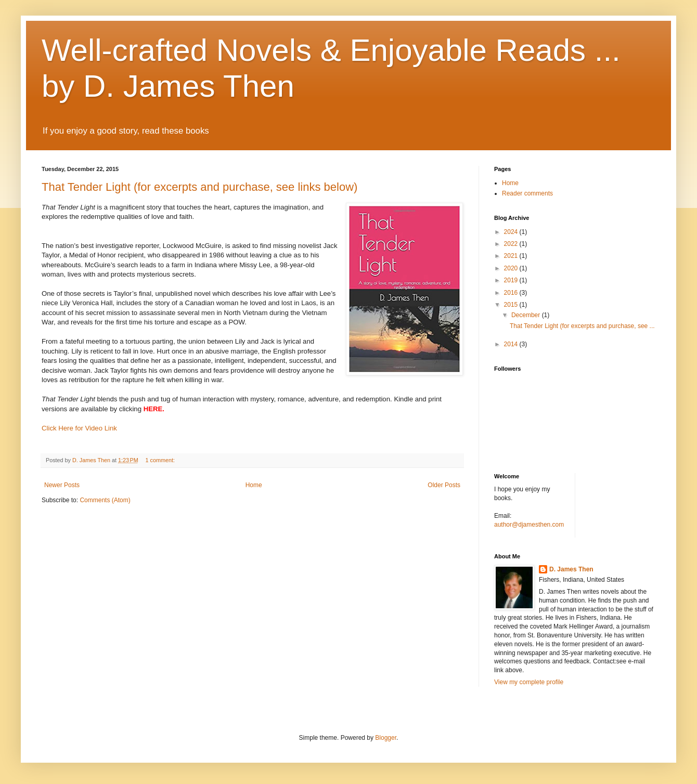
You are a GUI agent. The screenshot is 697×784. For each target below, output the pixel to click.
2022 (512, 244)
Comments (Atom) (105, 500)
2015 (512, 305)
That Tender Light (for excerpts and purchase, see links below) (199, 187)
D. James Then (571, 569)
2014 (512, 344)
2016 (512, 293)
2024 (512, 232)
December (527, 315)
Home (254, 485)
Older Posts (444, 485)
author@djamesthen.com (529, 525)
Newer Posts (62, 485)
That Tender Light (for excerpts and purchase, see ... (582, 326)
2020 (512, 268)
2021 (512, 256)
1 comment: (161, 460)
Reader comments (527, 193)
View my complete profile (529, 682)
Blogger (386, 738)
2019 (512, 280)
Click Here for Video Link (79, 428)
